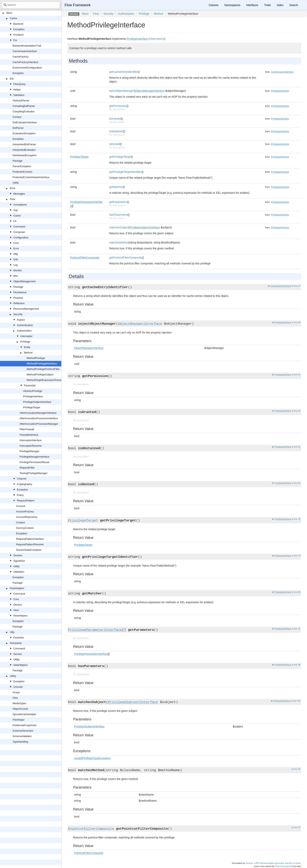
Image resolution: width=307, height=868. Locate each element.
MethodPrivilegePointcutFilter (43, 369)
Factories (19, 638)
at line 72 (296, 519)
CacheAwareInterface (25, 51)
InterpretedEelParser (24, 144)
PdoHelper (19, 720)
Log (15, 265)
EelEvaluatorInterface (25, 122)
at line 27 (296, 286)
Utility (16, 183)
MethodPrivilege (36, 358)
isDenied (115, 144)
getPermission (118, 106)
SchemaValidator (22, 736)
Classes (214, 5)
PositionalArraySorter (25, 725)
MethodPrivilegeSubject (40, 375)
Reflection (19, 303)
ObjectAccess (20, 709)
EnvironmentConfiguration (27, 68)
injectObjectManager (122, 91)
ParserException (22, 166)
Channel (22, 479)
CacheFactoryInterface (25, 62)
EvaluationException (24, 133)
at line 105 (295, 701)
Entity (27, 347)
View (16, 610)
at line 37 (296, 827)
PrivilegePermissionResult (34, 462)
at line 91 (296, 629)
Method (28, 353)
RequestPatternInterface (30, 539)
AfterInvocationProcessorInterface (39, 418)
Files (15, 698)
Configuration (21, 238)
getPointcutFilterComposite (126, 258)
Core (16, 243)
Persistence (20, 292)
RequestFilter (27, 468)
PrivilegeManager (29, 451)
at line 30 (296, 769)
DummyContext (25, 528)
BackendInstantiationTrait (27, 46)
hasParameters (119, 215)
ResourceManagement (26, 309)
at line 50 (296, 375)
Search (294, 5)
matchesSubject (119, 227)
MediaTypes (19, 703)
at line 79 (296, 556)
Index (280, 5)
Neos (9, 13)
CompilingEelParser (24, 106)
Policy (20, 495)
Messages (19, 194)
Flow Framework (78, 5)
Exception (19, 29)
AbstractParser (21, 101)
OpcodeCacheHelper (24, 714)
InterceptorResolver (31, 446)
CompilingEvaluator (24, 111)
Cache (14, 18)
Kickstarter (16, 643)
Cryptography (24, 484)
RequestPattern (26, 501)
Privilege (25, 342)
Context (17, 117)
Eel (12, 79)
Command (19, 227)
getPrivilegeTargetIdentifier (126, 172)
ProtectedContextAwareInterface (31, 177)
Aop (16, 210)
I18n (16, 259)
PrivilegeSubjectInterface (37, 402)
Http (16, 254)
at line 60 (296, 447)
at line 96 (296, 665)
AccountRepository (27, 517)
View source (157, 39)
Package (18, 161)
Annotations (20, 205)
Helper (17, 90)
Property (18, 298)
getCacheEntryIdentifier (124, 72)
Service (18, 605)
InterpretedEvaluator (24, 150)
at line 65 (296, 483)
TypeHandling (20, 742)
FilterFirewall (27, 429)
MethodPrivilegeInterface (42, 364)
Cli (15, 221)
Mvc (16, 276)
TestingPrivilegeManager (33, 473)
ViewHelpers (20, 616)
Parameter (30, 385)
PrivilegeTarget (32, 407)
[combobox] (31, 5)
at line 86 (296, 592)
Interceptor (26, 336)
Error (13, 188)
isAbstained (116, 131)
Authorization (24, 331)
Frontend (18, 35)
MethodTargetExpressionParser (44, 380)
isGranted (115, 119)
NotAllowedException (25, 155)
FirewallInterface (29, 435)
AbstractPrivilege (33, 391)
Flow (12, 199)
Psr (15, 40)
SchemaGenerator (23, 731)
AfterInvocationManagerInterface (38, 413)
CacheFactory (20, 57)
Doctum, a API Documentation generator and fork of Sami (273, 863)
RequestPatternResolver (30, 544)
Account (21, 506)
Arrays (16, 692)
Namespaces (232, 5)
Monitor (18, 270)
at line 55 (296, 411)
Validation (19, 95)
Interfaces (252, 5)
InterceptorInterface (31, 440)
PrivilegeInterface (33, 396)
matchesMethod (119, 242)
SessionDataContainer (29, 550)
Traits (267, 5)
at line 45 (296, 322)
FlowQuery (19, 84)
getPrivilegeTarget (120, 157)
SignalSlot (19, 561)
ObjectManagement (24, 281)
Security (18, 314)
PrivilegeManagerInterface (34, 457)
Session (18, 555)
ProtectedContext (22, 172)
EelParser (18, 128)
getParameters (118, 202)
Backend (18, 24)
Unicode (18, 687)
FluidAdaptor (17, 588)
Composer (19, 232)
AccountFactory (25, 512)
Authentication (25, 325)
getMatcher (116, 187)
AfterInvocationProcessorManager (39, 424)
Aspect (21, 320)
